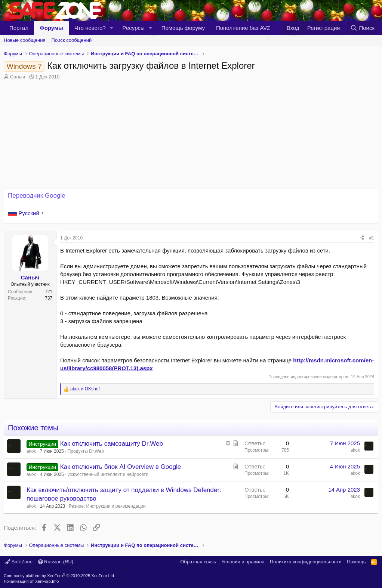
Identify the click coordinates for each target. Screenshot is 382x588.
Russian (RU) (56, 562)
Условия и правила (243, 562)
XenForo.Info (47, 581)
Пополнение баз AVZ (243, 28)
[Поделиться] (362, 238)
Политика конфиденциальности (306, 562)
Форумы (51, 28)
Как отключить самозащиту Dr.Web (112, 444)
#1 (372, 238)
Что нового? (90, 28)
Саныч (18, 77)
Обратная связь (198, 562)
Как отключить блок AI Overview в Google (121, 467)
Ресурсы (134, 28)
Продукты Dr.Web (86, 451)
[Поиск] (362, 28)
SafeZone (19, 562)
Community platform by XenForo (59, 576)
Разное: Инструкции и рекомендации (107, 506)
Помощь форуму (183, 28)
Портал (19, 28)
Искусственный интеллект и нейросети (108, 474)
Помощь (356, 562)
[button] (112, 28)
